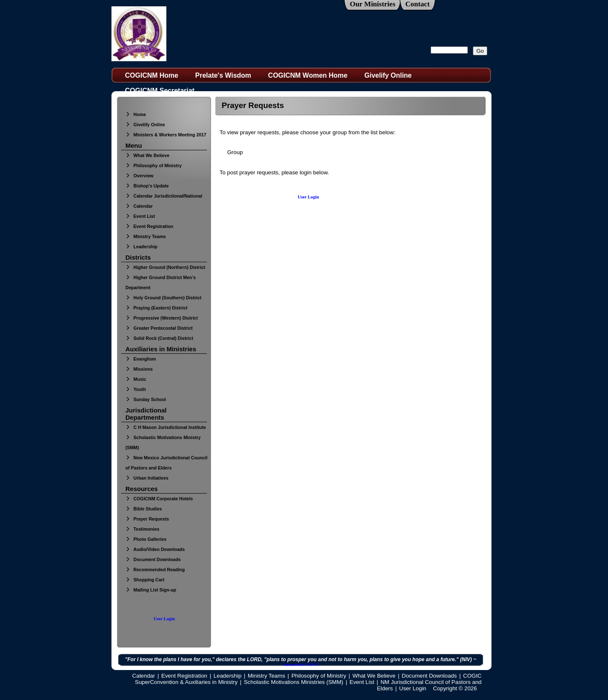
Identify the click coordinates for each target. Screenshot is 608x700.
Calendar (139, 206)
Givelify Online (388, 75)
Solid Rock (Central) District (159, 338)
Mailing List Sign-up (151, 590)
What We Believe (147, 155)
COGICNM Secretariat (160, 91)
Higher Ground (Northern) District (165, 267)
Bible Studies (144, 509)
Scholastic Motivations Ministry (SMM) (163, 442)
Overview (139, 176)
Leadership (141, 247)
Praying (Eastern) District (156, 308)
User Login (164, 619)
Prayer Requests (147, 519)
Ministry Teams (146, 236)
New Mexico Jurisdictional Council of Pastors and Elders (166, 463)
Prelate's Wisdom (223, 75)
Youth (136, 389)
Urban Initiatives (147, 478)
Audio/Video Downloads (155, 549)
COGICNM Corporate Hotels (159, 499)
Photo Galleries (146, 539)
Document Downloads (153, 559)
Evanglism (141, 359)
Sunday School (146, 399)
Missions (139, 369)
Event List (140, 216)
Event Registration (149, 226)
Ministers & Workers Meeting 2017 (166, 135)
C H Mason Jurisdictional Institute (166, 427)
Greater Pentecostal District (159, 328)
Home (136, 114)
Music (136, 379)
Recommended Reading (155, 570)
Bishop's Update (147, 186)
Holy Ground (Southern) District (163, 298)
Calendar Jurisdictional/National (164, 196)
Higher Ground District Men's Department (161, 282)
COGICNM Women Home (308, 75)
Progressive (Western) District (162, 318)
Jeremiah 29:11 (301, 665)
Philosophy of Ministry (153, 166)
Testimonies (142, 529)
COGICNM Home (152, 75)
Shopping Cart (145, 580)
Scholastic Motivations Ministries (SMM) (293, 682)
